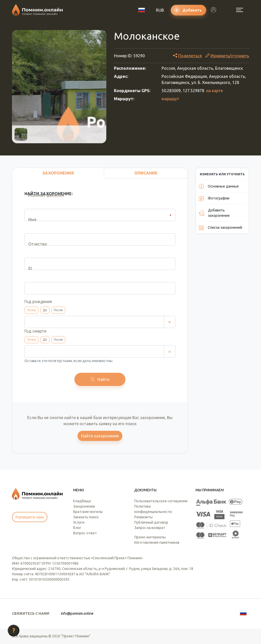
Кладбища (82, 501)
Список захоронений (220, 228)
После (58, 310)
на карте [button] (214, 91)
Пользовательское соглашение (161, 501)
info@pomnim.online (77, 613)
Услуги (79, 522)
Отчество (34, 253)
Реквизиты (143, 517)
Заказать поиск (86, 517)
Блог (77, 528)
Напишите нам (30, 517)
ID (26, 277)
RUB (160, 10)
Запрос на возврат (150, 528)
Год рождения (38, 302)
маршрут (170, 99)
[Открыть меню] (240, 10)
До (45, 310)
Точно (31, 310)
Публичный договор (151, 522)
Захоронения (84, 506)
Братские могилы (88, 512)
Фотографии (214, 198)
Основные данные (219, 187)
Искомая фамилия (42, 204)
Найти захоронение (100, 436)
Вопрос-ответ (85, 533)
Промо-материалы (150, 537)
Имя (29, 228)
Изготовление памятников (157, 542)
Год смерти (35, 331)
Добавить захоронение (214, 213)
